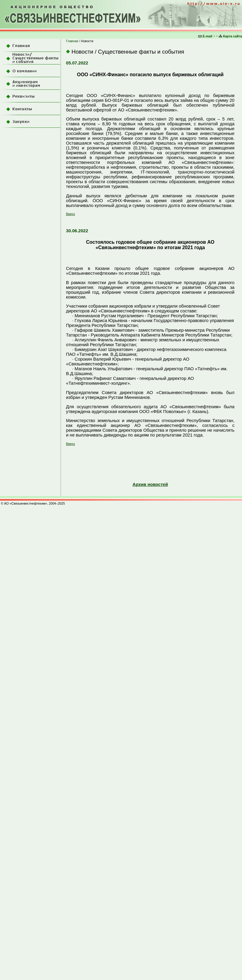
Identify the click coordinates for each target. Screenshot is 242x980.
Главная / (73, 41)
